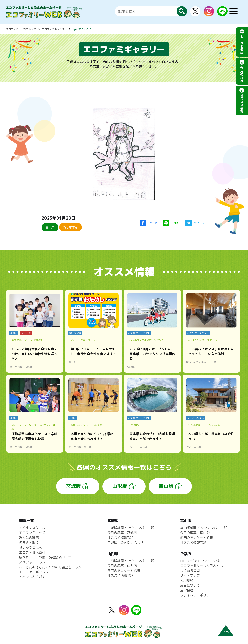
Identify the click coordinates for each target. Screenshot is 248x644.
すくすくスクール (32, 528)
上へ (226, 632)
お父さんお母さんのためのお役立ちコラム (50, 567)
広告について (190, 585)
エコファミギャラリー (54, 29)
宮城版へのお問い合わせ (125, 543)
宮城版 (73, 486)
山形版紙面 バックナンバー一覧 (131, 561)
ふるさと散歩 (29, 543)
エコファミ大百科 (32, 552)
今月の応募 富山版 (195, 533)
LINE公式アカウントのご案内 (202, 561)
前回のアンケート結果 (124, 571)
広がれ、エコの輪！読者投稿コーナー (47, 557)
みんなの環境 (29, 538)
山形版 (120, 486)
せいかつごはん (31, 547)
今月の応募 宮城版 (122, 533)
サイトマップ (190, 575)
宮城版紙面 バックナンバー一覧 (131, 528)
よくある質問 (190, 571)
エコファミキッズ (32, 533)
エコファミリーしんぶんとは (201, 566)
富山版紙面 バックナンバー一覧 (204, 528)
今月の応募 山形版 (122, 566)
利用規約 (187, 580)
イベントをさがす (32, 577)
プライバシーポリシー (197, 595)
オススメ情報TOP (120, 538)
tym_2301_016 (82, 29)
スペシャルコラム (32, 562)
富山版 (166, 486)
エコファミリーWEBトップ (21, 29)
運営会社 (187, 590)
